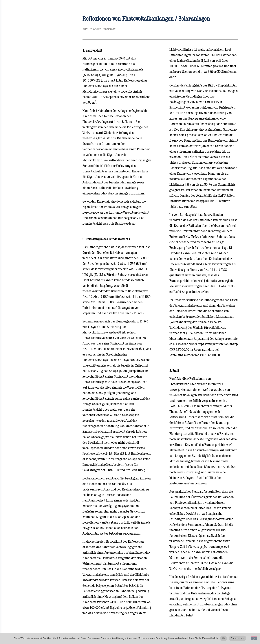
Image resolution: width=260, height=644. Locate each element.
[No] (254, 638)
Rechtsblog (19, 77)
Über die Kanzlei (23, 66)
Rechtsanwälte (22, 44)
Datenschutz (238, 638)
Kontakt (17, 88)
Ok (224, 638)
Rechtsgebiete (21, 55)
